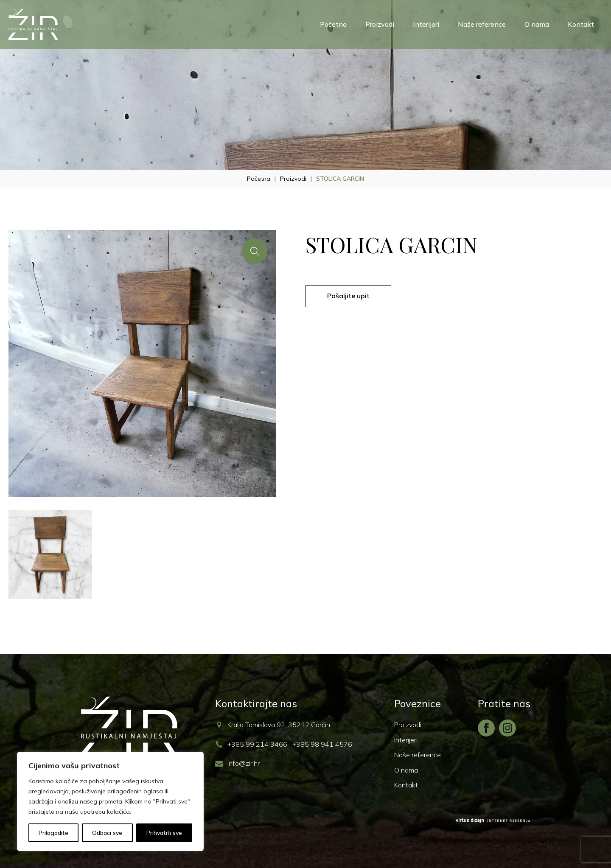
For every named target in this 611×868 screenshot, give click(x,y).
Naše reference (482, 24)
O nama (537, 24)
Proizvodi (380, 24)
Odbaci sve (107, 833)
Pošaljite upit (348, 296)
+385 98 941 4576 (322, 744)
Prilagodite (53, 833)
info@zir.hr (244, 763)
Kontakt (581, 24)
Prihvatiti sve (164, 833)
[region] (110, 801)
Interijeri (426, 24)
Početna (333, 24)
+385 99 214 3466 (257, 744)
